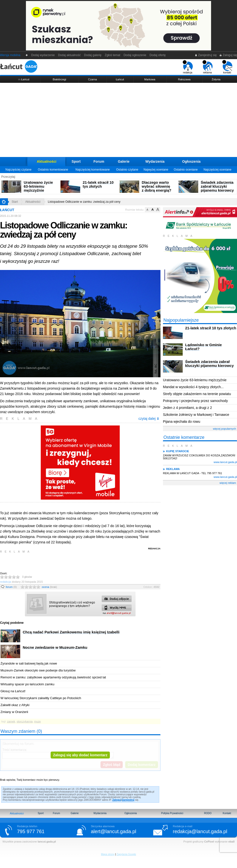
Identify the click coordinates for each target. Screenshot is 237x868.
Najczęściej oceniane (217, 170)
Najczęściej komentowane (93, 170)
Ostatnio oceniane (186, 170)
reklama (207, 67)
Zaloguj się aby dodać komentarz (80, 755)
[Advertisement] (118, 120)
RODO (208, 813)
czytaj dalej (149, 419)
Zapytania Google (126, 854)
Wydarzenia (155, 161)
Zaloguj (117, 800)
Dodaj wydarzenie (43, 55)
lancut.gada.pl (47, 842)
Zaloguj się (228, 55)
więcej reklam (228, 483)
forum (11, 587)
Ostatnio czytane (127, 170)
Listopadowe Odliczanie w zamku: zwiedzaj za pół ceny (84, 202)
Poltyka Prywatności (172, 813)
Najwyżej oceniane (156, 170)
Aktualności (47, 161)
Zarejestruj (128, 800)
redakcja (188, 67)
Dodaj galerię (93, 55)
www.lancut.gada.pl (225, 462)
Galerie (124, 161)
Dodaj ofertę (158, 55)
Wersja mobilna (10, 55)
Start (15, 202)
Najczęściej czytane (18, 170)
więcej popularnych (224, 429)
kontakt (227, 67)
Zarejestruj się (206, 55)
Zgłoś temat (113, 55)
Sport (76, 161)
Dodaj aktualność (69, 55)
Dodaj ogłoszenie (135, 55)
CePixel (209, 842)
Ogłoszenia (191, 161)
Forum (99, 161)
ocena (49, 587)
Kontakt (227, 813)
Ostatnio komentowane (53, 170)
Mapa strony (108, 854)
